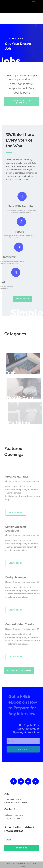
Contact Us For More (19, 669)
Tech (12, 373)
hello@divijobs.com (14, 815)
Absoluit (22, 863)
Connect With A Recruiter (21, 100)
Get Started (22, 298)
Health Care (21, 397)
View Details (17, 512)
